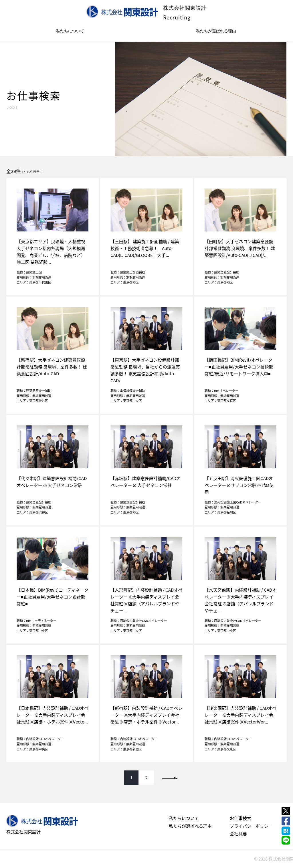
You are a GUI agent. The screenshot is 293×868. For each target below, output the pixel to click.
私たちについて (70, 31)
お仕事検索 (240, 818)
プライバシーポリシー (251, 826)
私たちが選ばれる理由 (216, 31)
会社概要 (238, 834)
